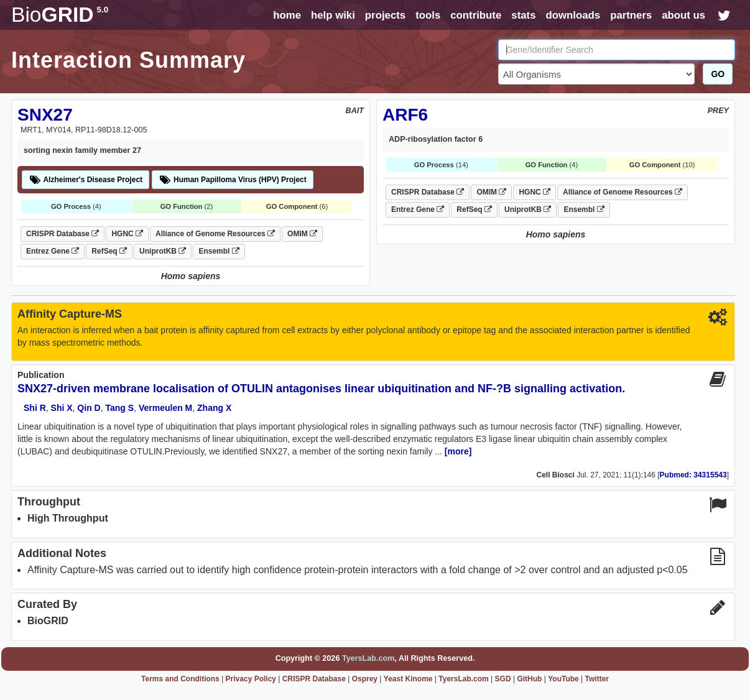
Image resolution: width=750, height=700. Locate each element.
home (287, 15)
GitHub (529, 679)
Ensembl (219, 251)
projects (385, 15)
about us (683, 15)
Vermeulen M (165, 408)
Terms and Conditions (180, 679)
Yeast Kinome (408, 679)
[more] (458, 451)
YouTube (563, 679)
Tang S (119, 408)
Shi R (35, 408)
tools (428, 15)
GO (718, 74)
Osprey (365, 679)
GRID (60, 15)
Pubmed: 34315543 (693, 475)
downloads (573, 15)
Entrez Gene (53, 251)
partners (631, 15)
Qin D (89, 408)
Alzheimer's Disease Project (86, 180)
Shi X (62, 408)
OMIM (302, 234)
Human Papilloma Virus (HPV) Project (233, 180)
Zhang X (214, 408)
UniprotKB (163, 251)
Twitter (597, 679)
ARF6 (405, 115)
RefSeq (109, 251)
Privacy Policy (251, 679)
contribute (476, 15)
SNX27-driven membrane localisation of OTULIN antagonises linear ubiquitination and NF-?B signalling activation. (321, 389)
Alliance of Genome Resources (215, 234)
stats (523, 15)
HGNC (127, 234)
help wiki (333, 15)
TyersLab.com (368, 658)
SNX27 (45, 115)
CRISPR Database (62, 234)
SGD (503, 679)
